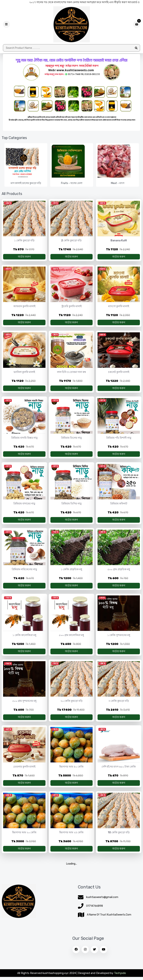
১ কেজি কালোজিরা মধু (24, 638)
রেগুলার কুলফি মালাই (24, 771)
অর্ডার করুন (24, 257)
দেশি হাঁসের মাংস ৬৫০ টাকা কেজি (119, 771)
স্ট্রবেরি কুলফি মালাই (71, 307)
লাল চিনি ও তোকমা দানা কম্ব (71, 373)
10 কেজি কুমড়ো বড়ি (119, 837)
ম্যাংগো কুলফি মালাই (119, 307)
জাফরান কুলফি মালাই (24, 307)
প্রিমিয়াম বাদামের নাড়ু (24, 506)
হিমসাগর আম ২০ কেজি (24, 837)
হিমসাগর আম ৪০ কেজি (71, 771)
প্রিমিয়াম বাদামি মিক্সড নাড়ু (24, 439)
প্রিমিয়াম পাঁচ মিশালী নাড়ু (119, 439)
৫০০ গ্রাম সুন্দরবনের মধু (24, 704)
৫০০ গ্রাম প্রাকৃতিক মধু (119, 572)
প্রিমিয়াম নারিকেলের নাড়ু (24, 572)
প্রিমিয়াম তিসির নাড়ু (71, 506)
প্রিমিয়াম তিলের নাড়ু (71, 439)
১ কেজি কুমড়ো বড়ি (24, 241)
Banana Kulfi (119, 241)
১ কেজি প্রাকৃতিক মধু (71, 572)
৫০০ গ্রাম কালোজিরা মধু (71, 638)
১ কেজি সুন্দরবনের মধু (119, 638)
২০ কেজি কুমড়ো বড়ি (71, 704)
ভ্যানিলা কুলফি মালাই (24, 373)
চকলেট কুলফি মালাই (119, 373)
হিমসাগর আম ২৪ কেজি (71, 837)
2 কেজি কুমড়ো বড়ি (71, 241)
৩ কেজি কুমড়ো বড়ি (119, 704)
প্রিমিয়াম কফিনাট (119, 506)
